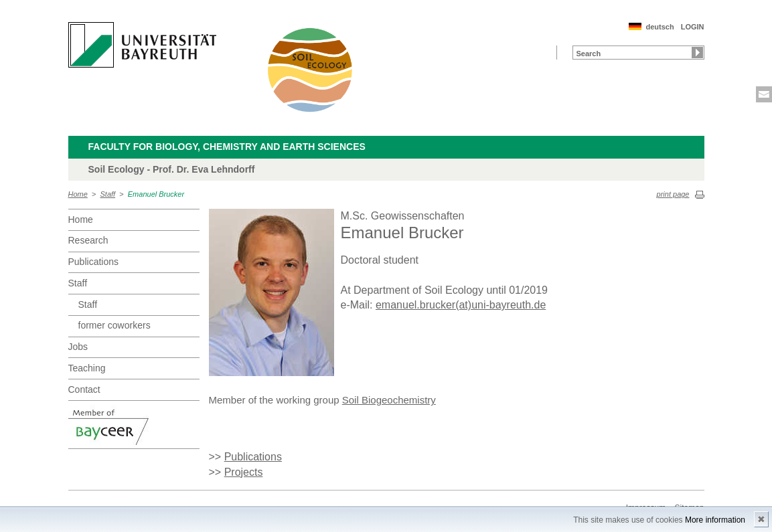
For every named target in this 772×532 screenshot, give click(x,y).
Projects (244, 472)
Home (78, 194)
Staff (108, 194)
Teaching (87, 368)
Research (88, 240)
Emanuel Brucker (156, 194)
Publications (94, 262)
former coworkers (114, 325)
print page (673, 194)
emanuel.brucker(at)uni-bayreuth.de (461, 305)
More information (715, 520)
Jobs (78, 347)
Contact (84, 389)
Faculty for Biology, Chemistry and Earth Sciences (227, 147)
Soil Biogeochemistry (389, 400)
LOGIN (693, 27)
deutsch (660, 27)
